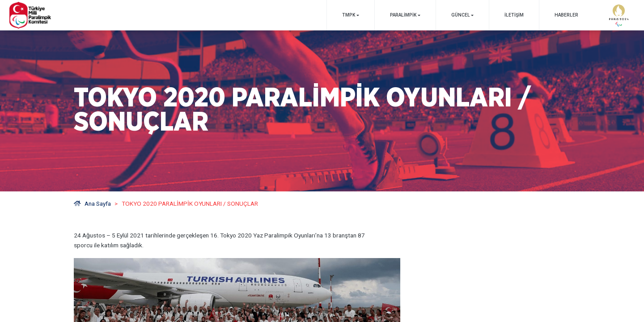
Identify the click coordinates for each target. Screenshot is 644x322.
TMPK (349, 15)
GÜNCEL (461, 15)
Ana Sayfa (92, 203)
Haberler (566, 15)
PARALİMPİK (403, 15)
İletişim (514, 15)
